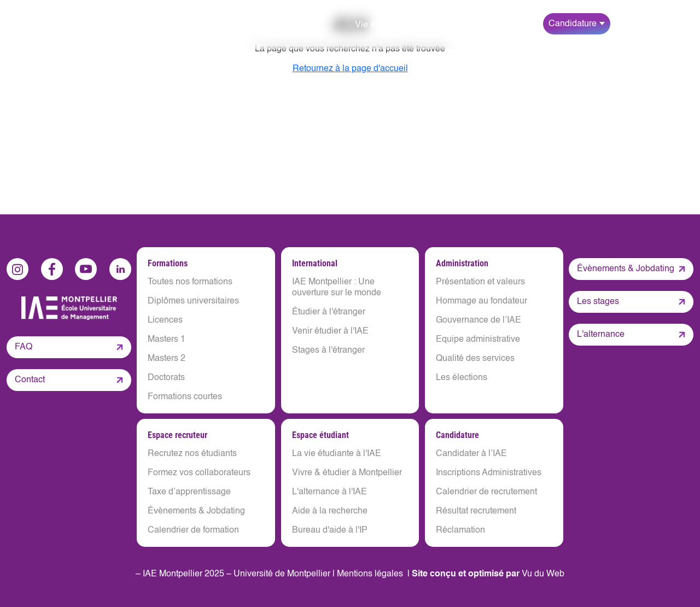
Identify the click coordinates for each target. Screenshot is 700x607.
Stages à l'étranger (328, 351)
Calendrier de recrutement (486, 492)
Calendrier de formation (193, 530)
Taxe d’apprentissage (189, 492)
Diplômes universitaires (193, 301)
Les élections (462, 378)
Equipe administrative (478, 340)
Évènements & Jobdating (196, 511)
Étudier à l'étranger (329, 312)
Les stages (598, 302)
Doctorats (166, 378)
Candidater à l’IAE (471, 454)
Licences (165, 320)
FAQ (24, 347)
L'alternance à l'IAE (329, 492)
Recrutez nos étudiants (192, 454)
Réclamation (460, 530)
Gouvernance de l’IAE (479, 320)
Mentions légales (370, 574)
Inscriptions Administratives (489, 473)
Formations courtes (185, 397)
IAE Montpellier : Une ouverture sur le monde (337, 288)
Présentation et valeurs (480, 282)
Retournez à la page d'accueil (350, 69)
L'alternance (601, 335)
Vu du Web (543, 574)
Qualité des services (475, 359)
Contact (30, 380)
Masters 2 (167, 359)
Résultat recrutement (476, 511)
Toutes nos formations (190, 282)
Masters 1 (167, 340)
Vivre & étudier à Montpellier (347, 473)
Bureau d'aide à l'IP (330, 530)
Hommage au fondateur (482, 301)
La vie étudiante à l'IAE (337, 454)
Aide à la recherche (330, 511)
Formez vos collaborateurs (199, 473)
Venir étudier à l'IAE (330, 331)
